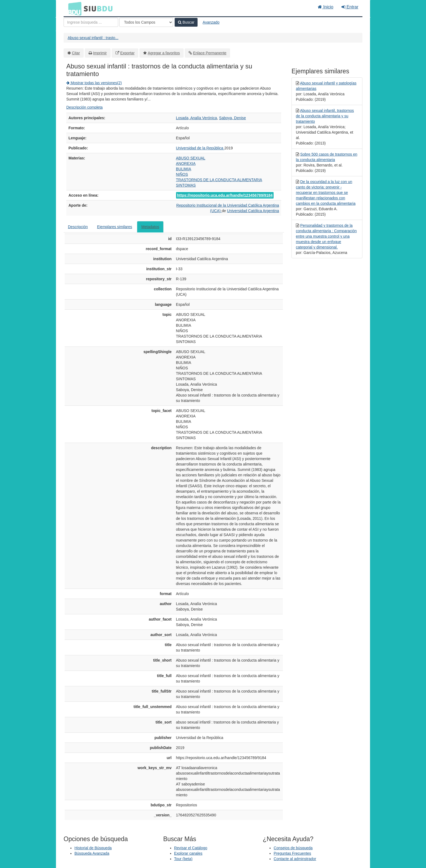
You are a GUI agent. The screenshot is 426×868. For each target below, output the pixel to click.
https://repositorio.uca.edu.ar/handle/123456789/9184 (225, 195)
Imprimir (100, 53)
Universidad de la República (200, 148)
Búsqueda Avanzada (92, 853)
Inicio (326, 7)
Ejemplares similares (115, 227)
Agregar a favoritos (164, 53)
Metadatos (150, 227)
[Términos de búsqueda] (91, 22)
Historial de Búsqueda (93, 848)
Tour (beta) (183, 859)
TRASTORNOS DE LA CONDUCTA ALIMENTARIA (219, 180)
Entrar (350, 7)
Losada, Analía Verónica (197, 118)
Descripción (78, 227)
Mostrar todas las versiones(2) (94, 83)
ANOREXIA (186, 163)
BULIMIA (184, 169)
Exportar (127, 53)
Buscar (186, 22)
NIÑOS (182, 174)
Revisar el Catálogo (191, 848)
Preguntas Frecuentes (292, 853)
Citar (76, 53)
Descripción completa (84, 107)
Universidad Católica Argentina (253, 211)
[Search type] (146, 22)
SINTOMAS (186, 185)
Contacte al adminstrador (295, 859)
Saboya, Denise (232, 118)
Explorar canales (188, 853)
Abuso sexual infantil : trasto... (93, 38)
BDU (73, 8)
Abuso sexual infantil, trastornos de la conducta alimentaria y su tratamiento (325, 116)
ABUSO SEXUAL (191, 158)
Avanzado (211, 22)
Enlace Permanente (210, 53)
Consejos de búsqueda (293, 848)
